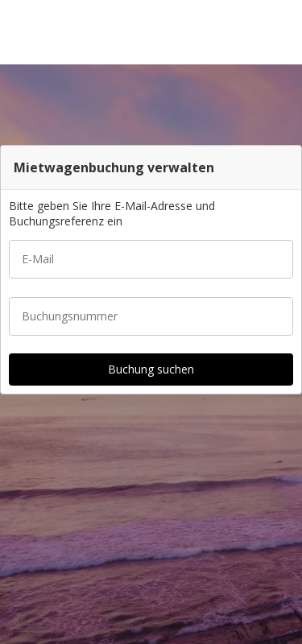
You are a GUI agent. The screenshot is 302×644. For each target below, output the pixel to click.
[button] (284, 32)
